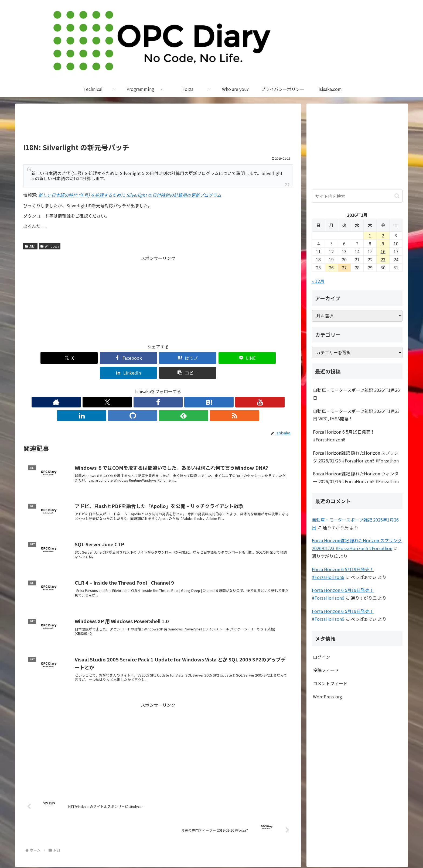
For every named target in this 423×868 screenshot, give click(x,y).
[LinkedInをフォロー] (170, 387)
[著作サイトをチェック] (108, 387)
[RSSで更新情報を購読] (208, 387)
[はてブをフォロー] (146, 387)
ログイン (322, 657)
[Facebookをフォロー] (133, 387)
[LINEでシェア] (181, 358)
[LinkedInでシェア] (226, 358)
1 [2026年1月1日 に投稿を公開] (370, 235)
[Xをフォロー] (121, 387)
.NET (30, 246)
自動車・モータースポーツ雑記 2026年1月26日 (356, 394)
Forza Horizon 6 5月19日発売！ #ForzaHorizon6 (344, 436)
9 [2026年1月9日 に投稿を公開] (383, 243)
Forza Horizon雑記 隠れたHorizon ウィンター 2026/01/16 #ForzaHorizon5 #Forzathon (356, 477)
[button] (271, 358)
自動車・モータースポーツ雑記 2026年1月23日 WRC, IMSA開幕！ (356, 415)
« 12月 (318, 281)
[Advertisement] (158, 126)
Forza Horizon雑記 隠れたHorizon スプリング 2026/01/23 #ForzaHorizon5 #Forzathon (356, 457)
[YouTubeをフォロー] (158, 387)
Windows (50, 246)
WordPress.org (328, 697)
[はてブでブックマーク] (135, 358)
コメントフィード (330, 683)
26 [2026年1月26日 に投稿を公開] (331, 267)
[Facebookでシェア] (90, 358)
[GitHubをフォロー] (183, 387)
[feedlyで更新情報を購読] (195, 387)
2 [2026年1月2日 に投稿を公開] (383, 235)
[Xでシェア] (45, 358)
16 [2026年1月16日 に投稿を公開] (383, 251)
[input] (357, 196)
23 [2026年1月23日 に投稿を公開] (383, 259)
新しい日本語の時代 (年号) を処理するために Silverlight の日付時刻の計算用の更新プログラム (130, 195)
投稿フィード (326, 670)
